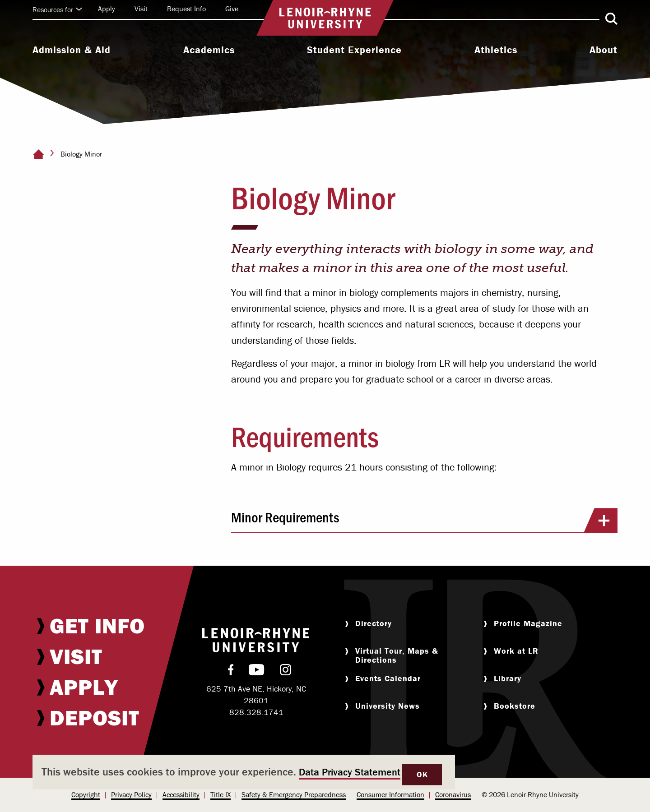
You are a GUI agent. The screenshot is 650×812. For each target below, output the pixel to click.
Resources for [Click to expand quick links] (57, 9)
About (604, 50)
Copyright (86, 794)
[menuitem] (72, 51)
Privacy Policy (131, 794)
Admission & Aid (72, 50)
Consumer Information (390, 794)
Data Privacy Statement (350, 772)
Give (232, 9)
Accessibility (181, 794)
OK (422, 774)
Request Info (186, 9)
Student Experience (354, 50)
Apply (107, 9)
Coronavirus (453, 794)
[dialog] (244, 772)
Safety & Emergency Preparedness (294, 794)
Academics (209, 50)
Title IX (221, 794)
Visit (141, 9)
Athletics (496, 50)
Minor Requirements (424, 520)
